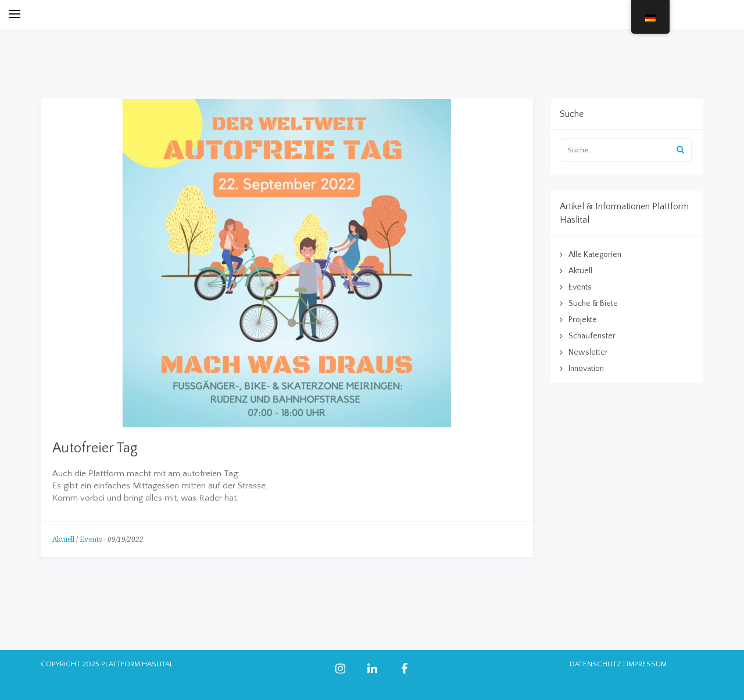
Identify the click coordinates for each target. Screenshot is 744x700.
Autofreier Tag (95, 448)
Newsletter (588, 352)
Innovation (586, 369)
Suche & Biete (593, 303)
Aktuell (63, 540)
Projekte (583, 320)
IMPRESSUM (647, 664)
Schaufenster (592, 336)
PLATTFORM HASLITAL (137, 664)
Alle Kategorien (595, 255)
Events (91, 540)
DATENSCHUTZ (595, 664)
